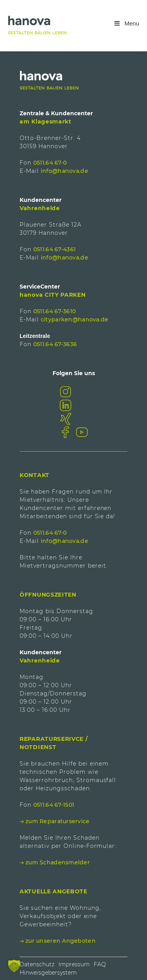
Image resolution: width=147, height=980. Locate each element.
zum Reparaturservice (58, 821)
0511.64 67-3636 (55, 344)
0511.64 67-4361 (54, 249)
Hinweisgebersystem (48, 973)
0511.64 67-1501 (54, 805)
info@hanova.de (64, 171)
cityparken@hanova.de (75, 319)
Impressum (74, 964)
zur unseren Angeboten (61, 941)
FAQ (100, 964)
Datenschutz (37, 964)
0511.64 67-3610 (54, 311)
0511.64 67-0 (50, 163)
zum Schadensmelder (58, 862)
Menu (126, 23)
